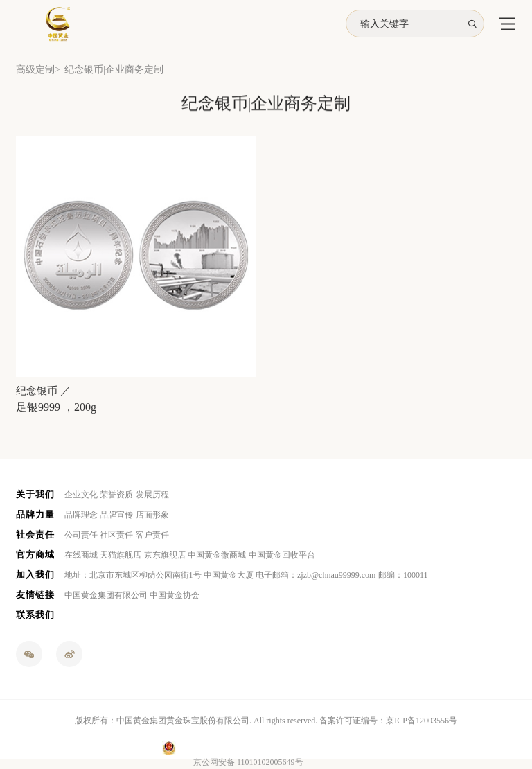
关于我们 (35, 494)
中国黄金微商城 (217, 555)
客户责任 (152, 535)
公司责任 (81, 535)
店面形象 (152, 515)
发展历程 (152, 495)
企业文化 (81, 495)
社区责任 (116, 535)
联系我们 (35, 615)
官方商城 (35, 555)
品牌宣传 (116, 515)
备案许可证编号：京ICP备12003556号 (388, 721)
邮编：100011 (403, 575)
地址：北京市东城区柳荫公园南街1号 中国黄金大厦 (159, 575)
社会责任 (35, 534)
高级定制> (38, 70)
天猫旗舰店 (121, 555)
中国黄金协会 (175, 595)
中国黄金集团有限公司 (106, 595)
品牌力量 (35, 514)
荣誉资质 (116, 495)
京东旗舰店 (165, 555)
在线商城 (81, 555)
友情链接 (35, 595)
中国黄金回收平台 (282, 555)
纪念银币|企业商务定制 (114, 70)
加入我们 (35, 575)
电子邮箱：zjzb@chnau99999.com (316, 575)
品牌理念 (81, 515)
